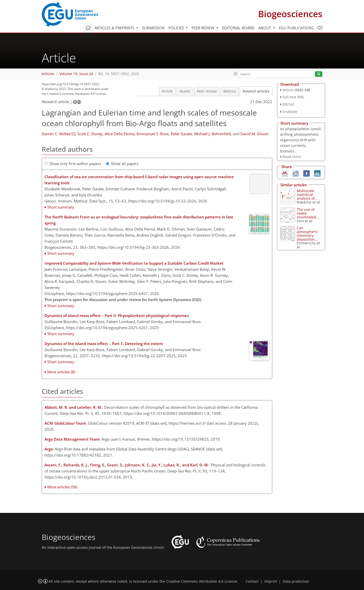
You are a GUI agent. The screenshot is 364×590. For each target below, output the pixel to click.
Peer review (207, 91)
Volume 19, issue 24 (76, 74)
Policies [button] (177, 28)
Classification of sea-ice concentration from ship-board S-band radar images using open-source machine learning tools (139, 180)
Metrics (230, 91)
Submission (153, 28)
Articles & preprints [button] (115, 28)
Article (167, 91)
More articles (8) (61, 372)
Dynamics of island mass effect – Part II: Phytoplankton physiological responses (117, 315)
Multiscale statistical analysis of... (307, 195)
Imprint (271, 581)
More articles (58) (62, 487)
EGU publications (296, 28)
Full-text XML (293, 97)
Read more (292, 157)
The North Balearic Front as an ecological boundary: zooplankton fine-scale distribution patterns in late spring (139, 220)
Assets (185, 91)
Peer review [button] (203, 28)
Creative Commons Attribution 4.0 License (202, 581)
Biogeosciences (290, 14)
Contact (252, 581)
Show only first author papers (73, 164)
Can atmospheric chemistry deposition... (307, 234)
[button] (236, 74)
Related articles (256, 91)
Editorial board (238, 28)
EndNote (290, 112)
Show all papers (122, 164)
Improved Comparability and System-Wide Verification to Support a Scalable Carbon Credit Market (134, 263)
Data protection (296, 581)
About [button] (265, 28)
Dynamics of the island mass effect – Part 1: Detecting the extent (104, 344)
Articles (48, 74)
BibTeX (288, 104)
